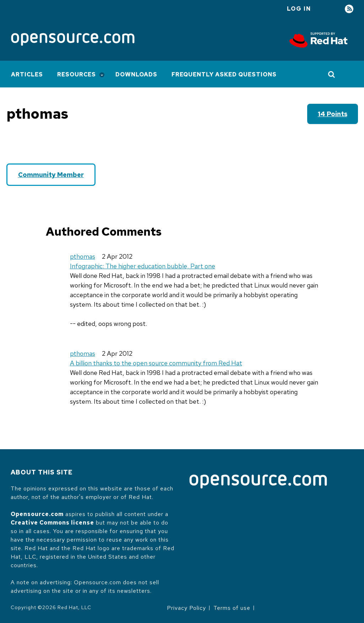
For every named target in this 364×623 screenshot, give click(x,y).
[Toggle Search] (332, 74)
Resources (77, 74)
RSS (349, 9)
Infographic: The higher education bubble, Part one (143, 266)
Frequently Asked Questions (224, 74)
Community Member (51, 175)
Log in (299, 9)
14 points (333, 114)
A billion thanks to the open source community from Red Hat (156, 363)
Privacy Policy (186, 608)
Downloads (136, 74)
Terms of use (232, 608)
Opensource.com (37, 514)
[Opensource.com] (73, 40)
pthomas (83, 256)
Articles (27, 74)
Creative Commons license (52, 523)
